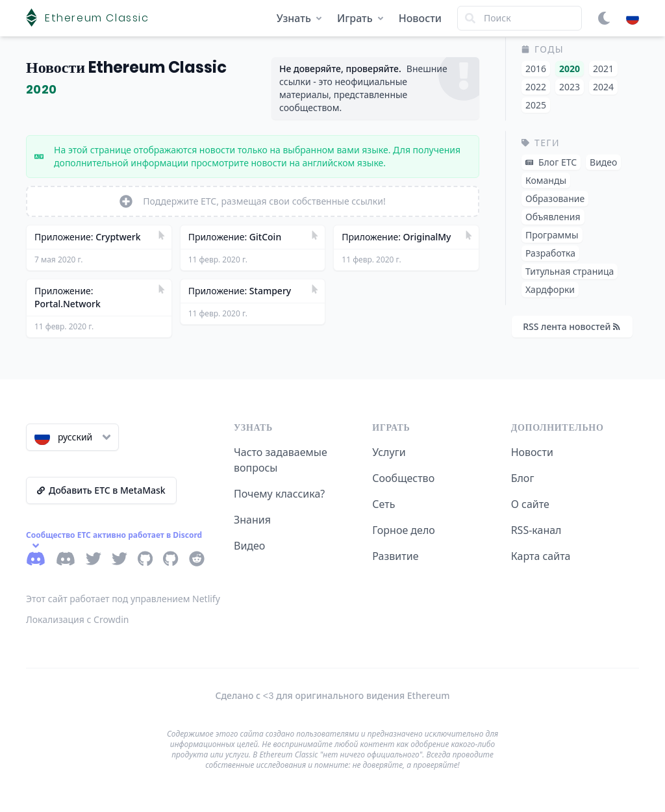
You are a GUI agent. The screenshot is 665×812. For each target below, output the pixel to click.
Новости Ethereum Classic (126, 67)
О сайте (530, 504)
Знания (252, 520)
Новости (420, 18)
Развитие (395, 556)
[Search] (520, 18)
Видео (249, 546)
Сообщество (403, 478)
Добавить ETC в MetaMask (101, 490)
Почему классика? (279, 494)
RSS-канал (536, 530)
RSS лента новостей (571, 326)
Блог (523, 478)
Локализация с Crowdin (78, 619)
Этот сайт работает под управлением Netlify (123, 599)
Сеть (383, 504)
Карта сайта (541, 556)
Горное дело (403, 530)
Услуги (389, 452)
